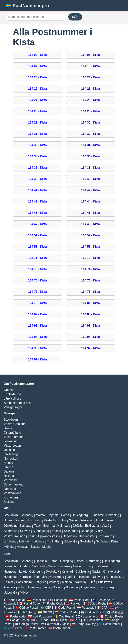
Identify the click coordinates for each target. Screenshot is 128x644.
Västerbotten (12, 446)
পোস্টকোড (15, 628)
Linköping (113, 515)
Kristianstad (87, 536)
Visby (99, 531)
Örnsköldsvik (112, 572)
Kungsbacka (114, 577)
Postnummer (112, 624)
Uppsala (9, 450)
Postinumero (89, 616)
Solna (62, 520)
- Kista (37, 55)
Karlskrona (105, 536)
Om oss (9, 390)
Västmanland (13, 493)
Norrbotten (11, 459)
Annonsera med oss (17, 403)
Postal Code (82, 600)
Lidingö (24, 541)
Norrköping (34, 520)
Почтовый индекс (57, 624)
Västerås (50, 520)
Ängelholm (88, 587)
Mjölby (24, 593)
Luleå (109, 520)
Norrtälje (25, 577)
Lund (100, 520)
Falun (32, 536)
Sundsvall (97, 515)
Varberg (54, 582)
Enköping (10, 541)
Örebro (8, 467)
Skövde (25, 531)
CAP (105, 608)
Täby (37, 526)
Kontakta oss (13, 394)
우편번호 (117, 612)
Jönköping (11, 441)
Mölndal (9, 547)
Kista (114, 541)
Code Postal (66, 608)
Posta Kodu (18, 616)
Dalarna (9, 471)
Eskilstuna (92, 526)
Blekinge (10, 502)
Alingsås (23, 547)
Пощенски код (86, 624)
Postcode (61, 600)
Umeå (8, 520)
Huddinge (38, 541)
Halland (9, 476)
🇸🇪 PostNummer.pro (27, 6)
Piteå (92, 582)
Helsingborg (80, 515)
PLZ (77, 620)
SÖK (75, 17)
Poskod (75, 603)
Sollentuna (71, 531)
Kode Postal (16, 600)
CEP (48, 608)
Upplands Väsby (49, 536)
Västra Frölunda (15, 536)
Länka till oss (13, 399)
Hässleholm (24, 582)
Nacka (35, 547)
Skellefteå (87, 541)
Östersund (87, 520)
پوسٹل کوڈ (29, 612)
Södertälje (11, 531)
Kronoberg (11, 497)
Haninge (85, 577)
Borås (65, 515)
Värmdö (80, 582)
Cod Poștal (66, 616)
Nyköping (102, 541)
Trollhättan (54, 541)
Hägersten (70, 536)
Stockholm (11, 420)
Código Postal (97, 603)
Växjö (105, 526)
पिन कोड (47, 612)
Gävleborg (11, 454)
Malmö (40, 515)
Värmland (10, 480)
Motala (47, 547)
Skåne (8, 428)
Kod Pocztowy (42, 616)
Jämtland (10, 489)
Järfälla (78, 526)
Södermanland (14, 484)
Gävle (73, 520)
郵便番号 (62, 620)
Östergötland (12, 433)
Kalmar (9, 463)
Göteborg (27, 515)
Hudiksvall (105, 582)
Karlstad (26, 526)
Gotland (58, 587)
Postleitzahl (39, 600)
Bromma (49, 526)
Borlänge (87, 531)
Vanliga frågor (13, 407)
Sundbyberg (41, 531)
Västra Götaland (15, 424)
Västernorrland (14, 437)
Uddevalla (70, 541)
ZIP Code (42, 620)
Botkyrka (40, 582)
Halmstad (64, 526)
